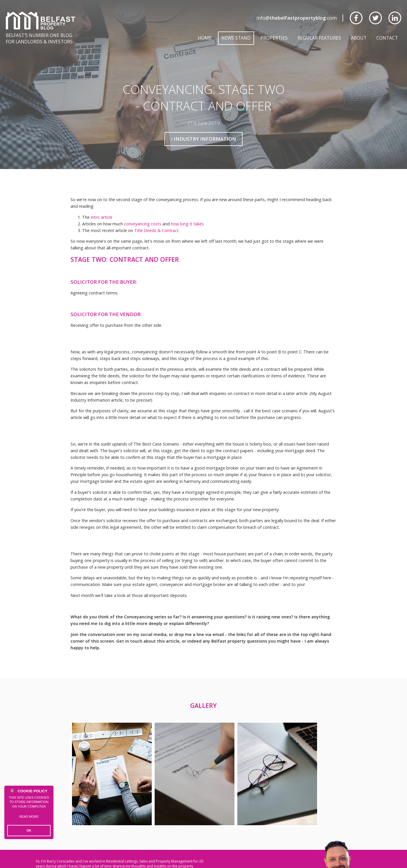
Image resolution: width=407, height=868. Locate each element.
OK (29, 830)
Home (205, 38)
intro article (102, 217)
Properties (274, 38)
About (359, 38)
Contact (387, 38)
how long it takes (187, 224)
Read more (29, 817)
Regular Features (319, 38)
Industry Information (203, 139)
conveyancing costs (143, 224)
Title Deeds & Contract (156, 230)
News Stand (236, 38)
